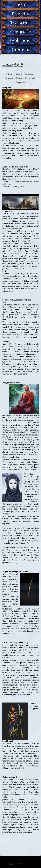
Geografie (20, 32)
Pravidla (21, 14)
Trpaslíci (21, 82)
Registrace (21, 23)
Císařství (29, 74)
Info (21, 5)
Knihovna (21, 50)
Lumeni (9, 78)
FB (36, 864)
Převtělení (30, 78)
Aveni (19, 74)
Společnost (21, 41)
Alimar (13, 65)
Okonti (19, 78)
